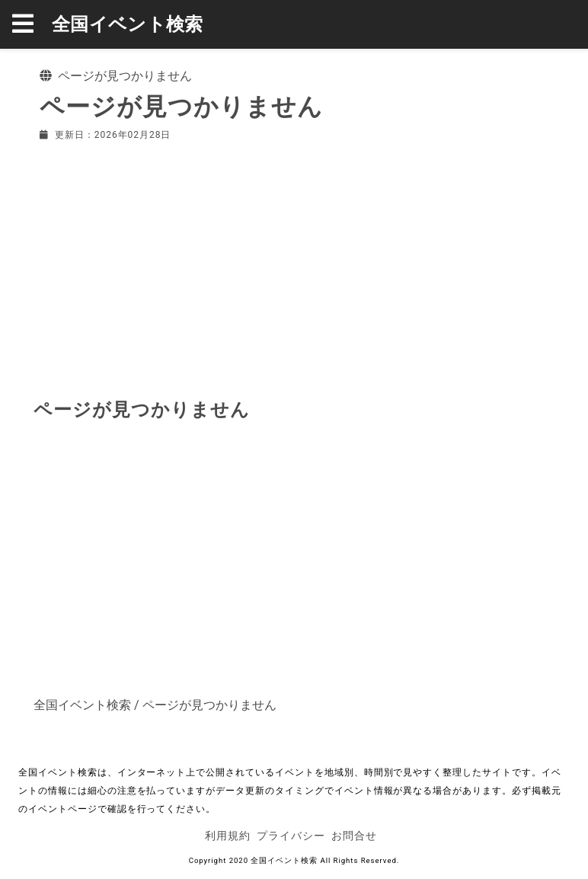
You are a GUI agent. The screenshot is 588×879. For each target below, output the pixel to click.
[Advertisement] (294, 267)
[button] (32, 24)
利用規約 (228, 836)
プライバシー (291, 836)
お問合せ (354, 836)
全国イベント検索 (128, 24)
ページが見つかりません (209, 705)
